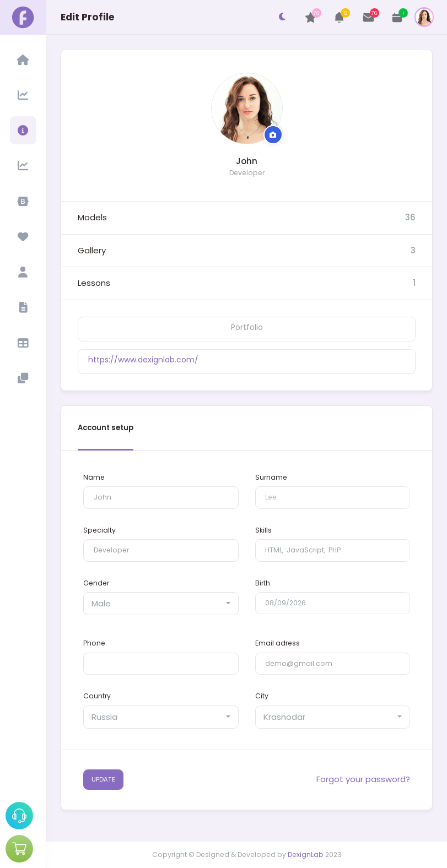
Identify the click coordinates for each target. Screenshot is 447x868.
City (262, 696)
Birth (263, 583)
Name (94, 477)
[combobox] (161, 604)
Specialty (99, 530)
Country (97, 696)
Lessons (94, 283)
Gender (96, 583)
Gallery (92, 250)
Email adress (278, 643)
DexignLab (306, 855)
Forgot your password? (363, 779)
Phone (94, 643)
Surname (271, 477)
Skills (263, 530)
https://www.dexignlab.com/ (143, 360)
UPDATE (103, 779)
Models (92, 217)
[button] (340, 17)
